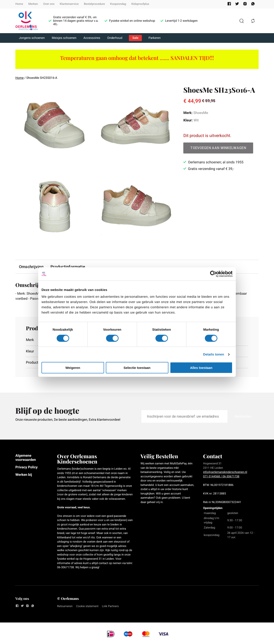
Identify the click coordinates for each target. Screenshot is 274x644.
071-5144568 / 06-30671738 (221, 477)
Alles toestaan (201, 368)
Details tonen (214, 354)
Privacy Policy (26, 467)
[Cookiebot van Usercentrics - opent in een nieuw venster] (213, 274)
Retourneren (65, 607)
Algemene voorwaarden (26, 458)
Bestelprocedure (94, 4)
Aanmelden (243, 417)
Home (19, 4)
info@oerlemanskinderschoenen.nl (225, 473)
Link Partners (111, 607)
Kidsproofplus (140, 4)
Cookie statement (87, 607)
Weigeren (73, 368)
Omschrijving (31, 267)
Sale (135, 38)
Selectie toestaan (137, 368)
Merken (33, 4)
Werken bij (24, 475)
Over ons (49, 4)
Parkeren (154, 38)
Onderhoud (115, 38)
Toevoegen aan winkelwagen (218, 148)
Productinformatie (68, 267)
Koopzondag (118, 4)
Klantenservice (69, 4)
